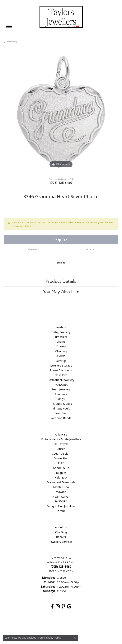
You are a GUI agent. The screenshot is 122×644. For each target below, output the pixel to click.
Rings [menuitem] (61, 399)
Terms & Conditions (65, 624)
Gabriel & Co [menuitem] (61, 468)
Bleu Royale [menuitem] (61, 444)
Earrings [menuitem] (61, 361)
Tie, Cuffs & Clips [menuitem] (61, 404)
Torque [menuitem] (61, 511)
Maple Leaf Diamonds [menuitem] (61, 482)
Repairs (61, 537)
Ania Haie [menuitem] (61, 434)
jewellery (12, 42)
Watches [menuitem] (61, 413)
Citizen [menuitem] (61, 449)
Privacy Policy (42, 624)
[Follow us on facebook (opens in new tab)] (52, 606)
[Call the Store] (61, 567)
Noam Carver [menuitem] (61, 497)
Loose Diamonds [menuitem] (61, 370)
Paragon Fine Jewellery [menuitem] (61, 506)
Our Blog (61, 532)
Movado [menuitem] (61, 492)
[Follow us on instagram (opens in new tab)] (58, 606)
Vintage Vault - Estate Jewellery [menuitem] (61, 439)
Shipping (33, 249)
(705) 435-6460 (61, 183)
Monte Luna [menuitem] (61, 487)
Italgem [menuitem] (61, 473)
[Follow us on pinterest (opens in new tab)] (63, 606)
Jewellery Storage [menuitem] (61, 365)
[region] (61, 112)
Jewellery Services (61, 542)
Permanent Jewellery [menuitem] (61, 380)
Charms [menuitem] (61, 346)
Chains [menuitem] (61, 342)
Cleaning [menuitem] (61, 351)
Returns (90, 249)
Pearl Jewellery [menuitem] (61, 389)
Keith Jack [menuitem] (61, 477)
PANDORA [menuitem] (61, 385)
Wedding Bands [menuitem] (61, 418)
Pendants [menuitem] (61, 394)
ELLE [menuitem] (61, 463)
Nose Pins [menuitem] (61, 375)
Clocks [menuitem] (61, 356)
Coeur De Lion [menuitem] (61, 454)
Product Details (61, 281)
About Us (61, 527)
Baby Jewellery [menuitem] (61, 332)
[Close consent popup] (75, 638)
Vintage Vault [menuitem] (61, 408)
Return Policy (23, 624)
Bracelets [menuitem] (61, 337)
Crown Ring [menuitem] (61, 458)
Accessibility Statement (93, 624)
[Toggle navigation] (9, 26)
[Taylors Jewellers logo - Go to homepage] (61, 17)
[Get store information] (61, 571)
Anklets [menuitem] (61, 327)
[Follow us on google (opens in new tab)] (69, 606)
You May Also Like (61, 291)
